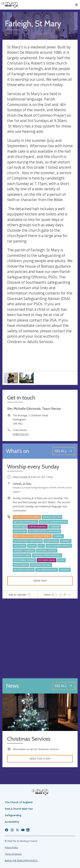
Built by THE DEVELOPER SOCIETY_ (22, 861)
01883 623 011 (21, 434)
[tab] (20, 595)
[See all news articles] (64, 686)
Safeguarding (13, 815)
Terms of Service (13, 854)
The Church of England (19, 802)
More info (40, 581)
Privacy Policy (11, 848)
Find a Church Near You (19, 809)
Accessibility (12, 822)
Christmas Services (29, 739)
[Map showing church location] (40, 638)
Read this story (40, 759)
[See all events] (64, 451)
